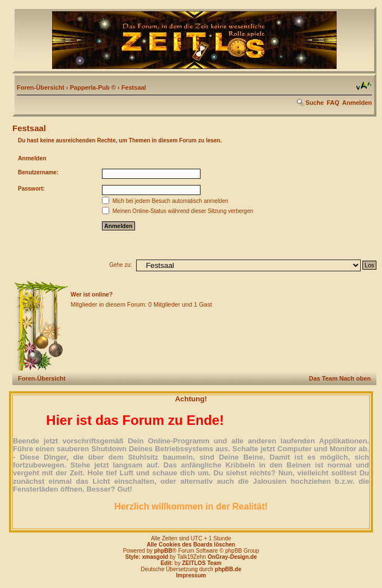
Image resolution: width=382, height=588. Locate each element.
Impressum (191, 575)
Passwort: (31, 189)
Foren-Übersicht (41, 87)
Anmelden (357, 103)
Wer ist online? (92, 294)
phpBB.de (228, 569)
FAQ (333, 103)
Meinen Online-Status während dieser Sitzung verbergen (178, 211)
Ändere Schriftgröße (364, 86)
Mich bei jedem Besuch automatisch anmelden (165, 201)
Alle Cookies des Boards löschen (191, 545)
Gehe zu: (121, 265)
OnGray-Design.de (232, 557)
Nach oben (355, 378)
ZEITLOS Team (202, 563)
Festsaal (134, 87)
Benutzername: (38, 172)
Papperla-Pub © (93, 87)
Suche (315, 103)
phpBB (163, 551)
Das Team (323, 378)
